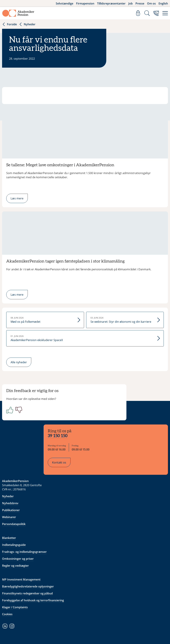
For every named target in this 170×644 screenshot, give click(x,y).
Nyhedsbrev (10, 503)
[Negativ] (18, 410)
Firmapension (85, 3)
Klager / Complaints (15, 607)
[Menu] (165, 13)
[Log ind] (138, 13)
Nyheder (27, 24)
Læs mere (17, 198)
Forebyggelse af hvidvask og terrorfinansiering (33, 600)
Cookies (7, 614)
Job (130, 3)
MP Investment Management (21, 579)
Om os (151, 3)
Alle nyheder (19, 362)
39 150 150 (58, 436)
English (163, 3)
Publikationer (11, 510)
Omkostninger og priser (18, 559)
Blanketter (9, 538)
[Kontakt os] (156, 13)
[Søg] (147, 13)
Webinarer (9, 517)
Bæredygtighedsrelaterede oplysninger (28, 586)
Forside (9, 24)
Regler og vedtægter (15, 566)
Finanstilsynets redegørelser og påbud (27, 593)
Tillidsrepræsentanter (111, 3)
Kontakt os (59, 462)
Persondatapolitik (14, 524)
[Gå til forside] (18, 13)
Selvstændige (65, 3)
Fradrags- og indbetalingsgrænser (24, 552)
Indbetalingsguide (14, 545)
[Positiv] (9, 410)
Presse (140, 3)
